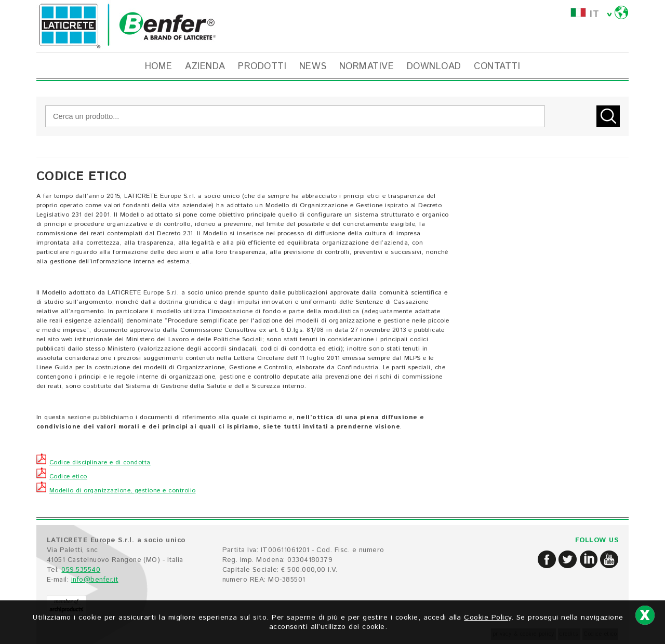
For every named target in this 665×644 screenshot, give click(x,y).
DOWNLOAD (434, 66)
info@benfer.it (95, 580)
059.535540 (81, 570)
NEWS (313, 66)
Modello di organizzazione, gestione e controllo (116, 491)
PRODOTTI (262, 66)
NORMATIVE (367, 66)
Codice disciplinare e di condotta (94, 462)
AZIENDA (205, 66)
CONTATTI (497, 66)
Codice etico (62, 477)
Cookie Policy (487, 618)
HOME (159, 66)
